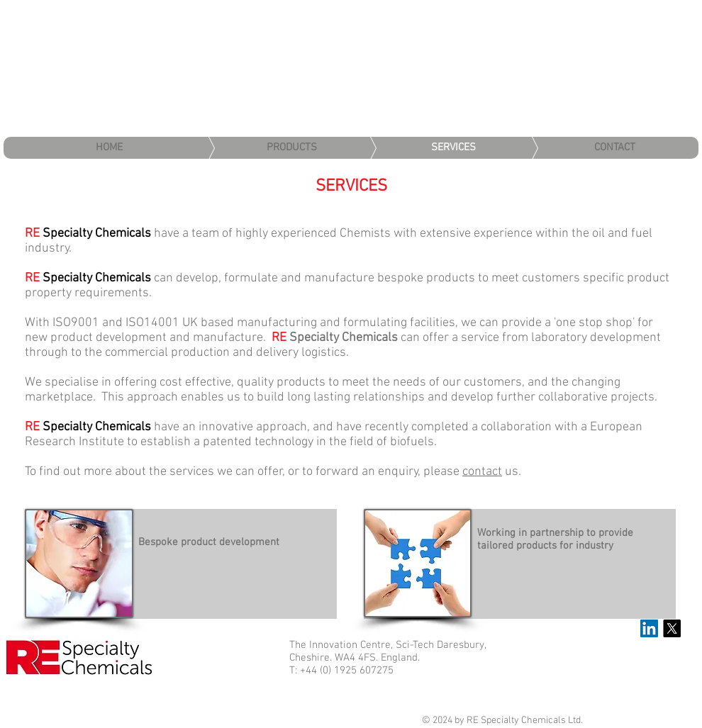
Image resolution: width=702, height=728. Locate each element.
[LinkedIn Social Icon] (649, 628)
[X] (672, 628)
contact (482, 472)
